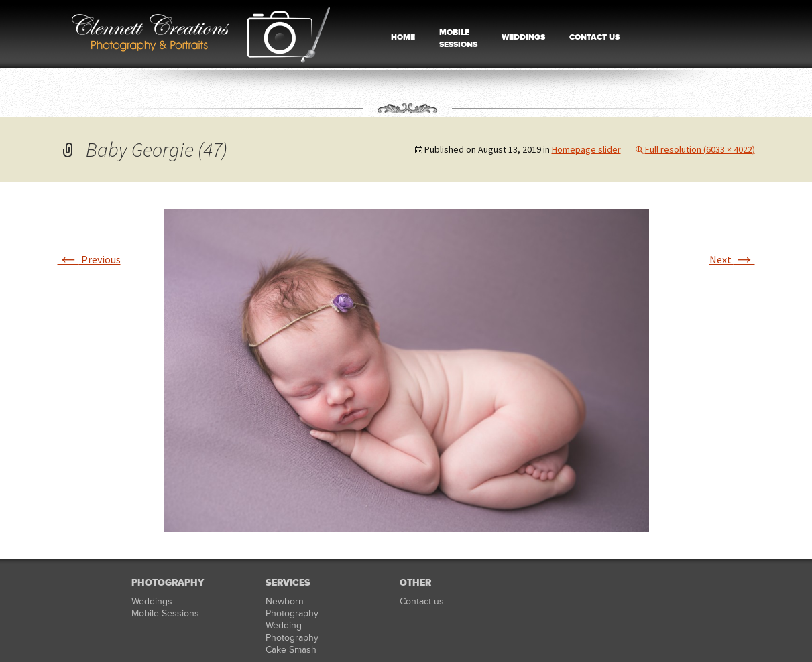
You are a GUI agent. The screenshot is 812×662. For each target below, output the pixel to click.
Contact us (422, 601)
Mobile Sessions (165, 613)
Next (732, 259)
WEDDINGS (523, 37)
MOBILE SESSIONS (458, 39)
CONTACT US (594, 37)
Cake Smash (291, 650)
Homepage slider (586, 149)
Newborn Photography (292, 607)
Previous (89, 259)
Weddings (152, 601)
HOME (403, 37)
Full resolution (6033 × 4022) (700, 149)
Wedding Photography (292, 632)
